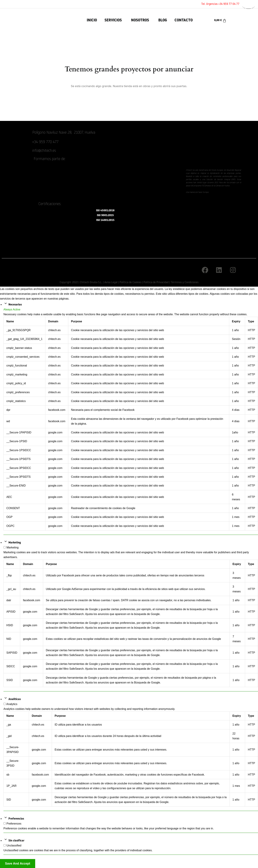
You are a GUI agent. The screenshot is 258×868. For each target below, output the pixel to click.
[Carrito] (220, 21)
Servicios (113, 20)
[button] (114, 21)
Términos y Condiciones (185, 282)
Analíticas (15, 699)
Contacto (184, 20)
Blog (163, 20)
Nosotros (140, 20)
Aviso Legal (111, 282)
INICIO (92, 20)
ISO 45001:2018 (105, 211)
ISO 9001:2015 (105, 215)
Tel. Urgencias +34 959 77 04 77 (220, 4)
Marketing (15, 543)
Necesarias (15, 305)
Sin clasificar (16, 841)
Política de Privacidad (156, 282)
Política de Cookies (130, 282)
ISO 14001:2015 (105, 220)
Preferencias (16, 819)
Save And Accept (18, 864)
